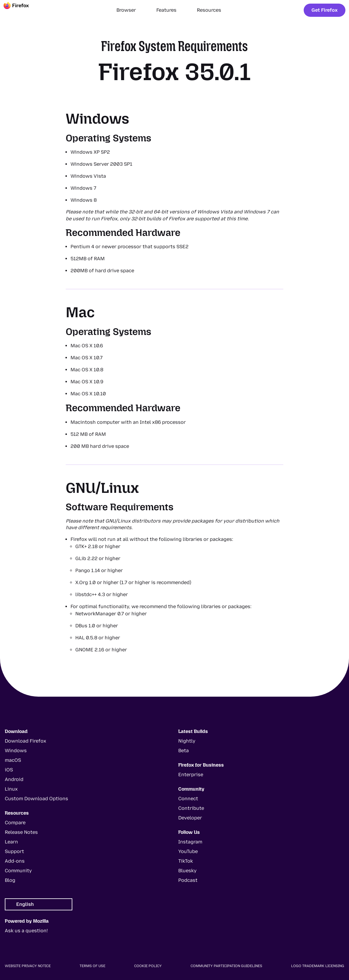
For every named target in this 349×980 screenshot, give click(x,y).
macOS (13, 760)
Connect (188, 799)
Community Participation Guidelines (226, 966)
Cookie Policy (148, 966)
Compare (15, 823)
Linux (11, 789)
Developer (190, 818)
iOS (9, 770)
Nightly (187, 741)
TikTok (186, 861)
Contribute (191, 808)
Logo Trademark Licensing (318, 966)
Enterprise (191, 775)
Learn (11, 842)
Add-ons (15, 861)
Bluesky (187, 871)
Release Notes (21, 832)
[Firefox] (22, 10)
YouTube (188, 851)
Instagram (190, 842)
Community (18, 871)
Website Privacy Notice (28, 966)
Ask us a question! (26, 931)
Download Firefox (26, 741)
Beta (184, 751)
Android (14, 779)
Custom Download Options (36, 799)
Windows (16, 751)
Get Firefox (325, 10)
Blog (10, 880)
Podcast (188, 880)
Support (14, 851)
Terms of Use (92, 966)
